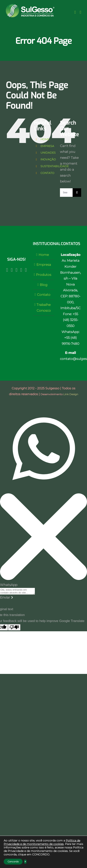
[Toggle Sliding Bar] (75, 12)
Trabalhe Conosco (44, 308)
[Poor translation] (14, 627)
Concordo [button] (13, 862)
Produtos (44, 275)
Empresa (44, 265)
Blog (44, 285)
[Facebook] (12, 270)
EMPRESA (47, 146)
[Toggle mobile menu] (80, 12)
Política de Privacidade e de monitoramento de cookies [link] (42, 842)
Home (44, 255)
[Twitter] (26, 270)
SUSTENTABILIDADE (55, 166)
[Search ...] (66, 193)
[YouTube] (16, 270)
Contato (44, 295)
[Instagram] (7, 270)
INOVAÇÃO (48, 159)
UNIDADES (48, 153)
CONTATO (47, 173)
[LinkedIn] (21, 270)
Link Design (71, 394)
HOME (45, 139)
